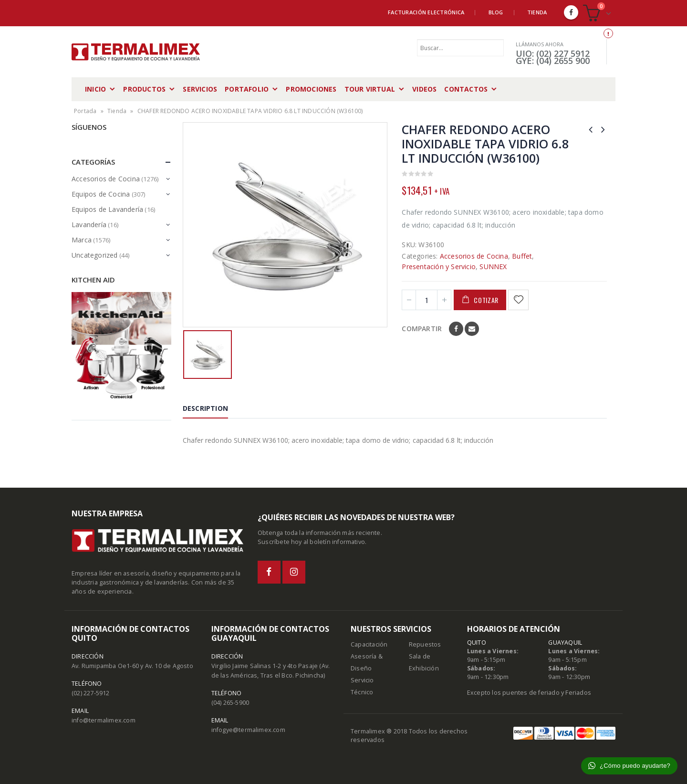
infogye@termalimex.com (248, 730)
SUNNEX (493, 267)
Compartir (422, 329)
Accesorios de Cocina (474, 256)
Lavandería (89, 225)
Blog (496, 12)
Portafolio (247, 89)
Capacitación (369, 644)
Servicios (200, 89)
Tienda (537, 12)
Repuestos (425, 644)
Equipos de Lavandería (107, 209)
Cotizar (486, 300)
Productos (144, 89)
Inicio (95, 89)
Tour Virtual (370, 89)
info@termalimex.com (104, 720)
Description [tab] (205, 408)
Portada (85, 111)
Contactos (466, 89)
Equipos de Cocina (101, 194)
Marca (82, 240)
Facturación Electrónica (426, 12)
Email (472, 329)
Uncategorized (95, 255)
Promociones (311, 89)
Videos (424, 89)
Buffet (522, 256)
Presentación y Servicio (439, 267)
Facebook (456, 329)
